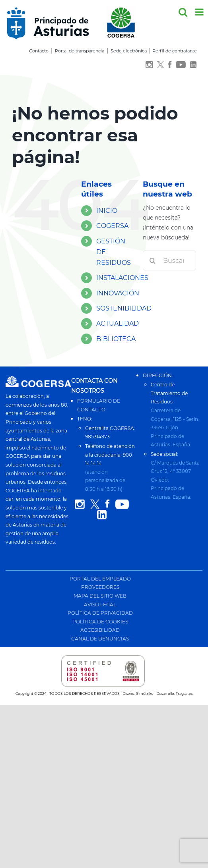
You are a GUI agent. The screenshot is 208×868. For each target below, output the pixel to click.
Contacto (39, 51)
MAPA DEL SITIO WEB (100, 596)
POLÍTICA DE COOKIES (100, 622)
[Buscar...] (169, 260)
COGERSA (112, 226)
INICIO (107, 211)
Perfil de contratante (175, 51)
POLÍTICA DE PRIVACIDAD (100, 613)
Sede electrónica (129, 51)
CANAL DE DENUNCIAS (100, 639)
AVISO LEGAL (100, 605)
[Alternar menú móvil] (200, 12)
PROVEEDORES (100, 587)
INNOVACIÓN (118, 293)
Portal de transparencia (80, 51)
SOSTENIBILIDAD (124, 308)
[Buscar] (153, 260)
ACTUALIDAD (118, 323)
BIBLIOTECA (116, 339)
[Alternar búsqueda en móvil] (183, 12)
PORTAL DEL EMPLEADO (100, 579)
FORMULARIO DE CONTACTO (99, 405)
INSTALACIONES (122, 278)
